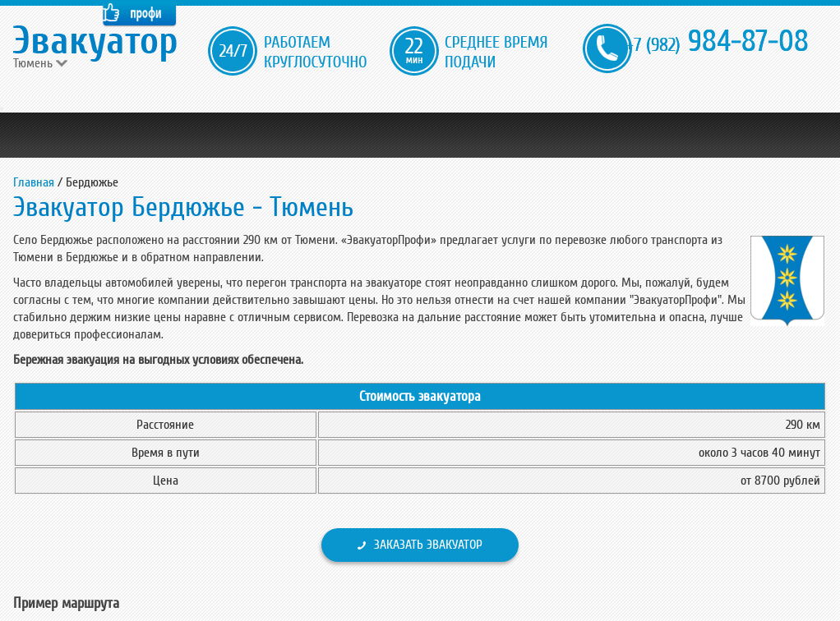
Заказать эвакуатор (428, 545)
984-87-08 (717, 41)
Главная (34, 182)
